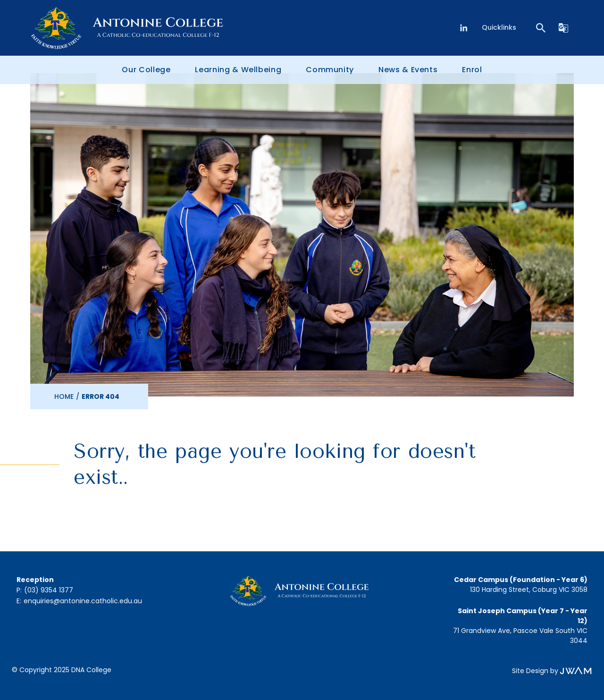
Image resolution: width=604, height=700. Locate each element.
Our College (146, 70)
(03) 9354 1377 (49, 590)
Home (64, 396)
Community (330, 70)
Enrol (472, 70)
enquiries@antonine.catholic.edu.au (83, 601)
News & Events (408, 70)
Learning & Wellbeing (238, 70)
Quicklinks (499, 27)
